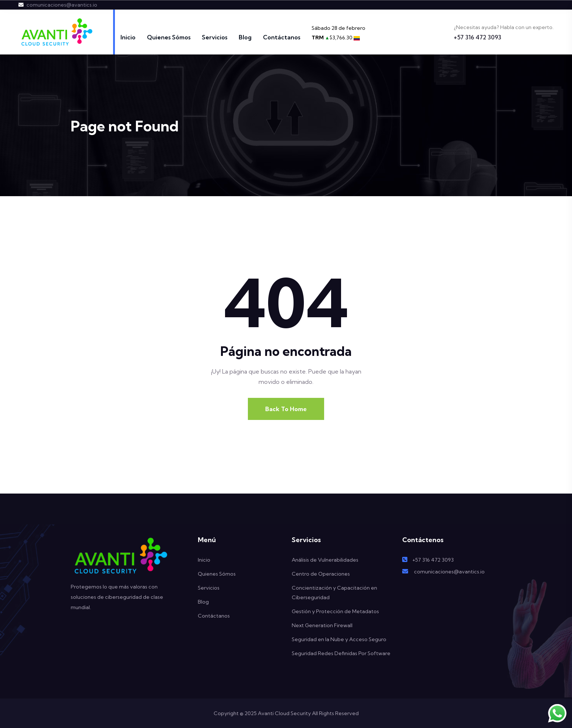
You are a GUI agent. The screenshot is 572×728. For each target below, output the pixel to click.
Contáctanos (282, 37)
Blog (245, 37)
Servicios (215, 37)
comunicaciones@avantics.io (62, 5)
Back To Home (286, 409)
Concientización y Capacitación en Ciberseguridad (334, 593)
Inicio (128, 37)
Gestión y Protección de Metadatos (335, 611)
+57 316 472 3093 (478, 37)
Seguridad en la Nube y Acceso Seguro (339, 639)
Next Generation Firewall (322, 625)
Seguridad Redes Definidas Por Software (341, 653)
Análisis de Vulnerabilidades (325, 560)
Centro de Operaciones (321, 574)
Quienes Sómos (169, 37)
